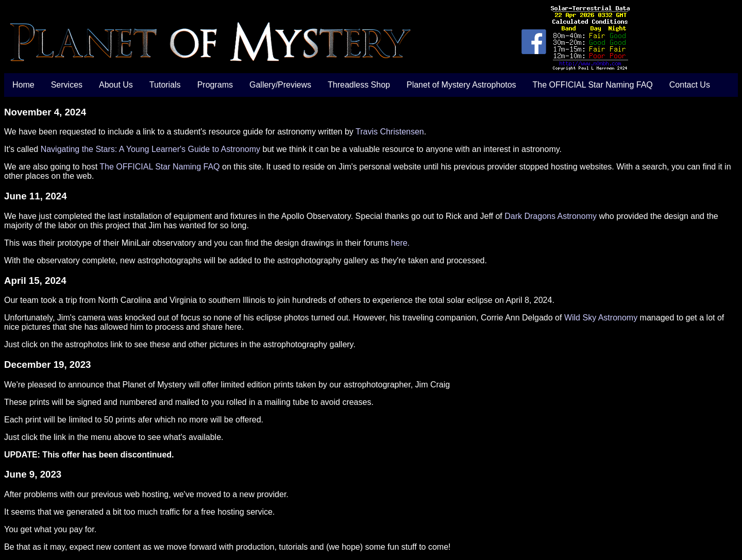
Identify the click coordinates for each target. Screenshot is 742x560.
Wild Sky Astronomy (601, 318)
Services (67, 85)
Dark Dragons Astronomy (551, 216)
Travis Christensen (390, 132)
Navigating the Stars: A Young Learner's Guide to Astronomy (150, 149)
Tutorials (165, 85)
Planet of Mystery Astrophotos (461, 85)
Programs (215, 85)
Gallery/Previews (280, 85)
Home (23, 85)
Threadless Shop (359, 85)
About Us (116, 85)
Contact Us (690, 85)
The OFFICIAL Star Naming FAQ (593, 85)
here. (400, 243)
